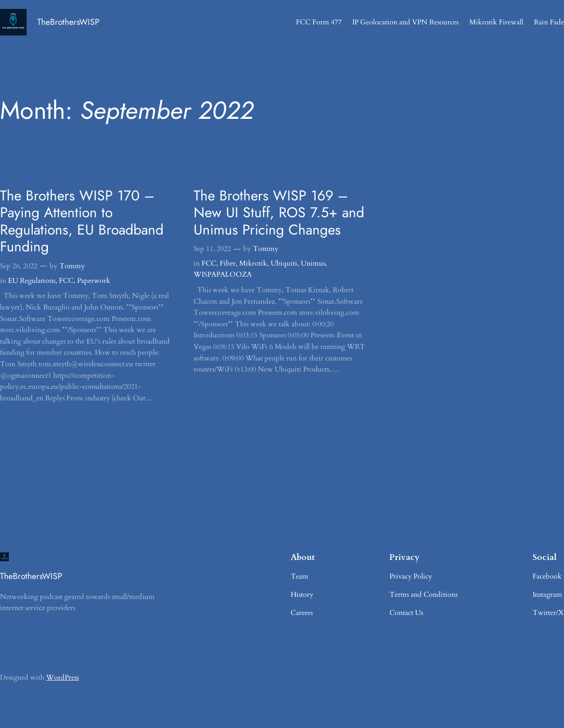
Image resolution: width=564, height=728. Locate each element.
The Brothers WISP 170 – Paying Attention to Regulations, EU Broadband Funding (82, 221)
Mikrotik (253, 263)
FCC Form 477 (319, 22)
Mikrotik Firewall (496, 22)
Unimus (313, 263)
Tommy (72, 266)
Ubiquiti (284, 263)
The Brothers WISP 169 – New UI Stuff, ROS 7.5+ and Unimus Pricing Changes (279, 213)
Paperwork (94, 281)
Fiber (228, 263)
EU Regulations (32, 281)
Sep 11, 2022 (212, 249)
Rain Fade (549, 22)
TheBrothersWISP (68, 22)
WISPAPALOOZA (223, 274)
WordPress (62, 677)
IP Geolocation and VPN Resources (405, 22)
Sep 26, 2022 (19, 266)
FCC (66, 281)
